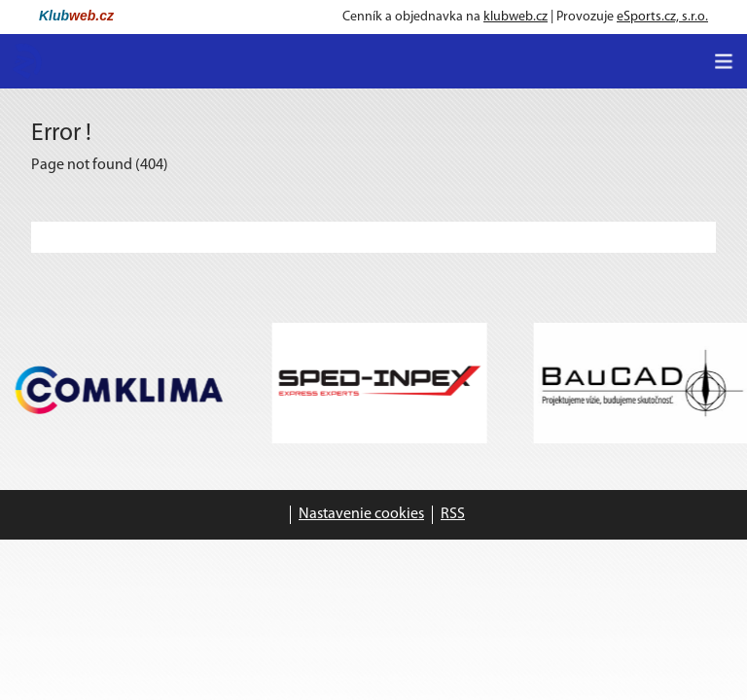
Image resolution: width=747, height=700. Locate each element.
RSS (453, 514)
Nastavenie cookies (361, 514)
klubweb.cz (516, 17)
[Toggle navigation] (724, 61)
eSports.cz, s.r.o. (662, 17)
